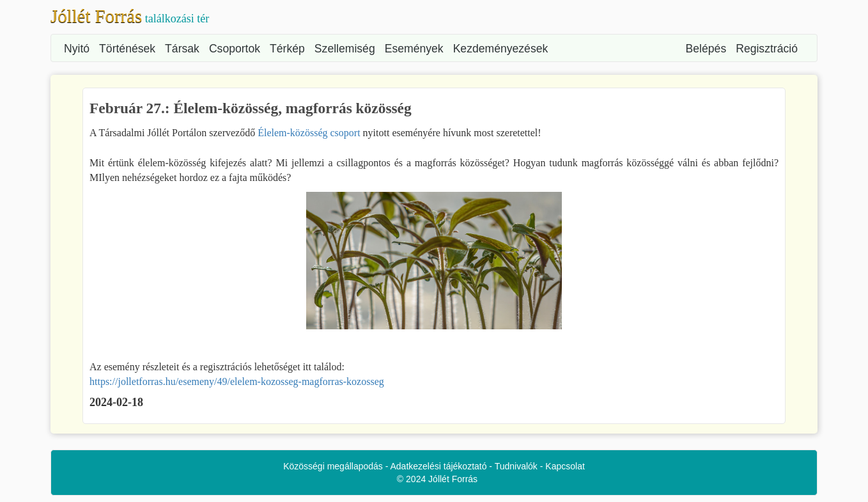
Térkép (287, 49)
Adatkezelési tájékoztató (439, 466)
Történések (127, 49)
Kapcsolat (565, 466)
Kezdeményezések (501, 49)
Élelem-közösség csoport (309, 133)
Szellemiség (345, 49)
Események (414, 49)
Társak (182, 49)
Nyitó (77, 49)
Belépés (706, 49)
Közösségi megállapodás (333, 466)
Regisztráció (767, 49)
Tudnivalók (516, 466)
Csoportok (235, 49)
